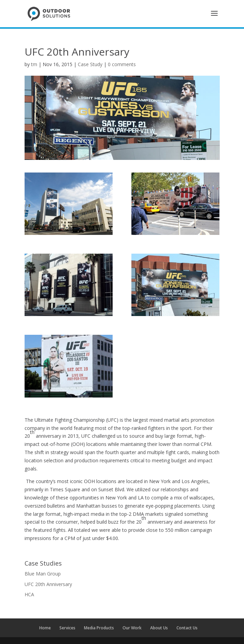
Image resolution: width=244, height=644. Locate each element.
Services (67, 628)
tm (34, 64)
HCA (29, 594)
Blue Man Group (43, 574)
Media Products (99, 628)
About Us (159, 628)
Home (45, 628)
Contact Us (187, 628)
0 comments (122, 64)
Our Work (132, 628)
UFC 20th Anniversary (48, 584)
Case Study (90, 64)
